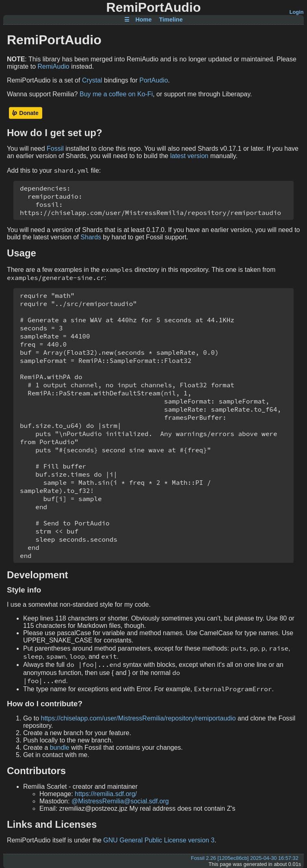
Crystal (92, 80)
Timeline (171, 20)
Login (297, 12)
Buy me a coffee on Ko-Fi (116, 94)
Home (143, 20)
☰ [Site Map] (127, 20)
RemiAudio (54, 66)
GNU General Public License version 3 (159, 840)
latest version (189, 156)
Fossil (55, 149)
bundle (60, 748)
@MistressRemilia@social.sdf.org (120, 801)
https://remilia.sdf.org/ (106, 794)
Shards (91, 237)
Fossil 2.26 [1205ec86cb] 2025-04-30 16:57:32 (245, 858)
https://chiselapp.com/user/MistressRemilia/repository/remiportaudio (138, 718)
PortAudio (153, 80)
